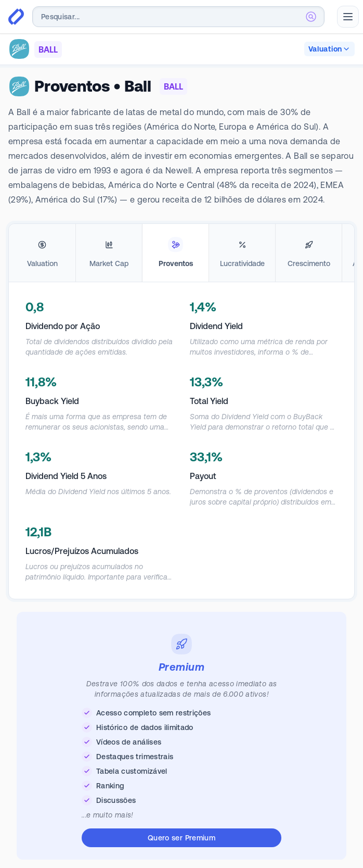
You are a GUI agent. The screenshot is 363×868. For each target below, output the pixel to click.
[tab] (42, 253)
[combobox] (178, 17)
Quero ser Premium (181, 838)
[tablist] (181, 253)
